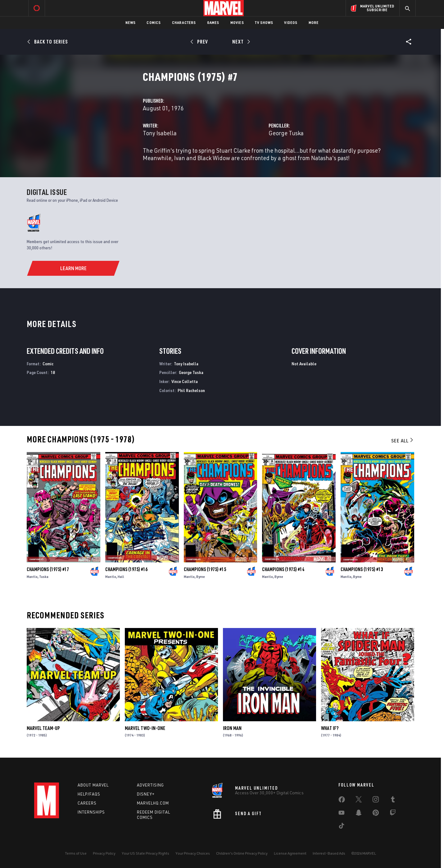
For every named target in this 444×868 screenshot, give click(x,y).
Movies (237, 23)
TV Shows (264, 23)
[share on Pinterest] (376, 814)
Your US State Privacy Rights (145, 853)
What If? (330, 728)
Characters (184, 23)
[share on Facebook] (342, 801)
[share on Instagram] (376, 801)
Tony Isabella (160, 133)
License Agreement (290, 853)
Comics (154, 23)
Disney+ (146, 794)
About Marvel (93, 785)
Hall (121, 577)
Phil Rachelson (191, 390)
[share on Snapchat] (359, 814)
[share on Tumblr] (393, 801)
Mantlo (32, 577)
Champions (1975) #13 (362, 569)
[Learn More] (73, 268)
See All (403, 441)
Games (213, 23)
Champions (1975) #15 (205, 569)
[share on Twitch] (393, 814)
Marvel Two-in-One (145, 728)
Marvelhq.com (153, 803)
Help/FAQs (89, 794)
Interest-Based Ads (329, 853)
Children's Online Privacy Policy (242, 853)
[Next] (240, 42)
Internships (91, 812)
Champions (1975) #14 (283, 569)
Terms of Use (76, 853)
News (131, 23)
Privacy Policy (104, 853)
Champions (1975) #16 (126, 569)
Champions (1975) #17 (48, 569)
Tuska (44, 577)
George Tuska (286, 133)
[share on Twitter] (359, 801)
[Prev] (200, 42)
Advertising (150, 785)
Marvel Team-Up (43, 728)
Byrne (201, 577)
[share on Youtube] (342, 814)
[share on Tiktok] (342, 827)
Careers (87, 803)
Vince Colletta (185, 381)
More (314, 23)
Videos (291, 23)
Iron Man (232, 728)
